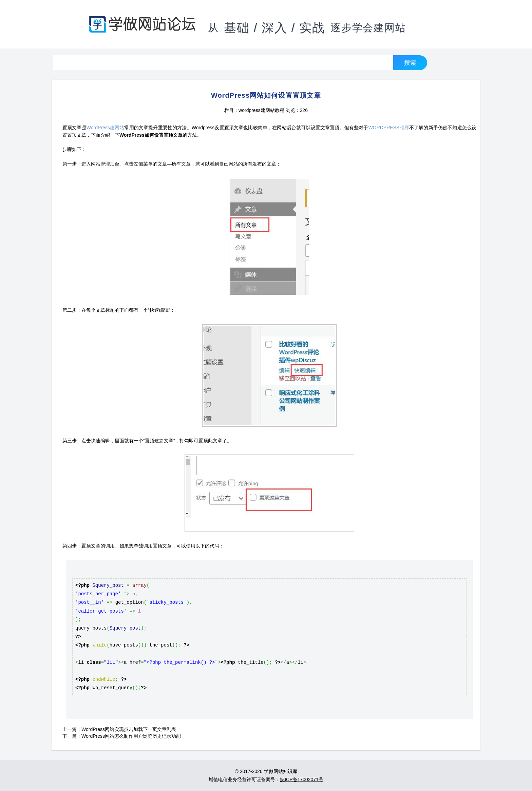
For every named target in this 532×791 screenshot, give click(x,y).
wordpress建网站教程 (261, 110)
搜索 (410, 63)
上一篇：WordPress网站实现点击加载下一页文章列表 (119, 729)
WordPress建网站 (106, 128)
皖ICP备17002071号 (302, 779)
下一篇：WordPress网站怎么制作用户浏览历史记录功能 (122, 736)
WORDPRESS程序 (389, 128)
